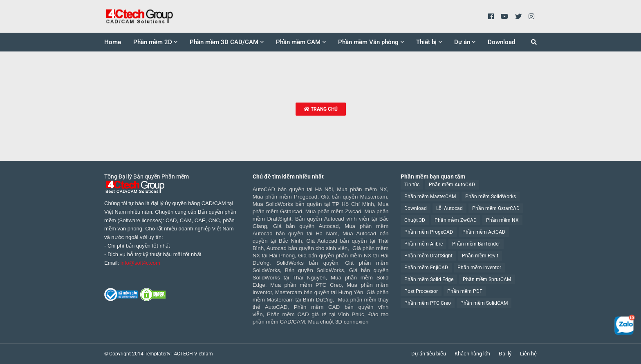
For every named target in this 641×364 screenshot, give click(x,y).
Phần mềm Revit (480, 256)
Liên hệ (528, 354)
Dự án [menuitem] (462, 42)
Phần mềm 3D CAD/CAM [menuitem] (224, 42)
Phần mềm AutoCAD (452, 185)
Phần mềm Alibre (424, 244)
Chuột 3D (415, 220)
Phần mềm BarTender (476, 244)
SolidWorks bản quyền (307, 263)
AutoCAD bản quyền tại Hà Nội (293, 189)
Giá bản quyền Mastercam (354, 197)
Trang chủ (321, 109)
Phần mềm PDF (465, 291)
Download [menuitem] (501, 42)
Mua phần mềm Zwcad (333, 211)
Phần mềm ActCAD (484, 232)
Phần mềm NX (502, 220)
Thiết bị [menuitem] (426, 42)
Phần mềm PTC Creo (428, 303)
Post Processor (421, 291)
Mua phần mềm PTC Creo (306, 285)
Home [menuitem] (113, 42)
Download (416, 208)
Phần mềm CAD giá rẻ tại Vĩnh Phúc (316, 314)
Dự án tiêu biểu (429, 354)
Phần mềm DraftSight (428, 256)
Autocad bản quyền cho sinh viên (307, 248)
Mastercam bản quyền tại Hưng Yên (319, 292)
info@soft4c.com (140, 263)
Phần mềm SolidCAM (484, 303)
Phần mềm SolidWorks (491, 197)
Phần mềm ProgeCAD (429, 232)
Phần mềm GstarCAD (496, 208)
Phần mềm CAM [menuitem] (298, 42)
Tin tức (412, 185)
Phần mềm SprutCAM (487, 279)
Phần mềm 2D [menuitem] (153, 42)
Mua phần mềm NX (362, 189)
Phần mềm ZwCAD (456, 220)
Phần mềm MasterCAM (430, 197)
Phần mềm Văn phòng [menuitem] (368, 42)
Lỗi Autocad (449, 208)
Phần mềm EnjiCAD (426, 268)
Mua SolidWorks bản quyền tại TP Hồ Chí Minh (313, 204)
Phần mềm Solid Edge (429, 279)
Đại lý (505, 354)
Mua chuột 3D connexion (338, 322)
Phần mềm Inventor (479, 268)
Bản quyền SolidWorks (314, 270)
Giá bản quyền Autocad (306, 226)
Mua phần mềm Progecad (285, 197)
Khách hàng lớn (472, 354)
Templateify (158, 354)
